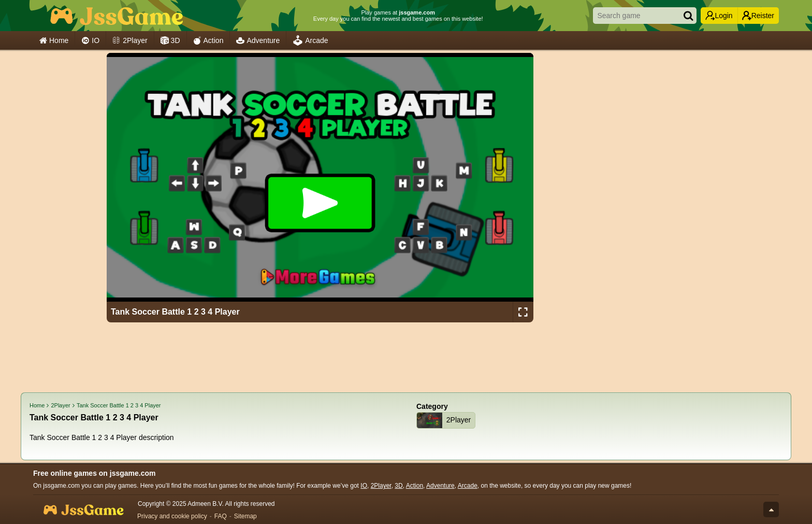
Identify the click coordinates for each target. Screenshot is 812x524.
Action (208, 41)
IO (90, 41)
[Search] (688, 16)
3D (170, 41)
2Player (130, 41)
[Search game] (634, 16)
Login (719, 16)
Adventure (258, 41)
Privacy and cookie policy (172, 516)
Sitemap (245, 516)
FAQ (221, 516)
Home (54, 41)
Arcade (310, 40)
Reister (758, 16)
